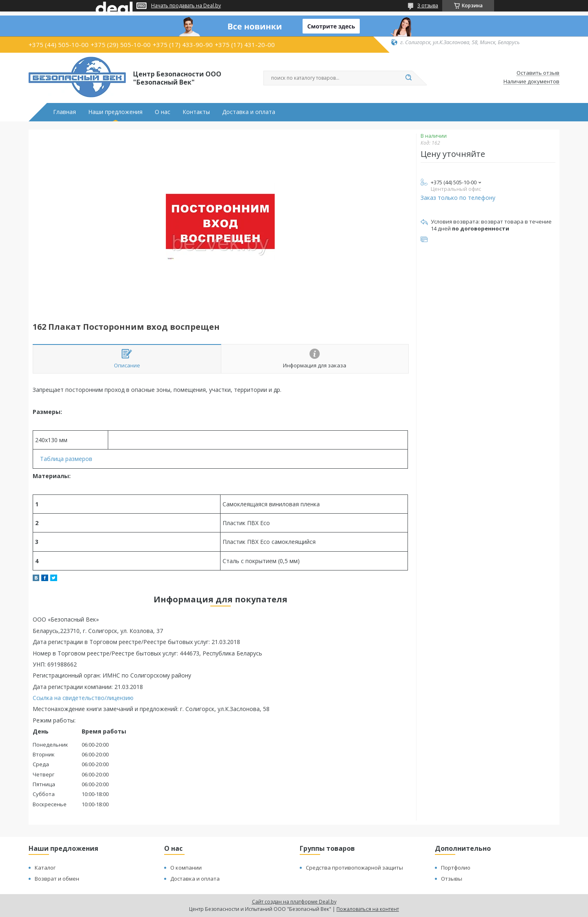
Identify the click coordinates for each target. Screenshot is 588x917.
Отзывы (452, 879)
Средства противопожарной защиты (354, 868)
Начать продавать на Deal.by (186, 6)
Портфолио (456, 868)
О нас (163, 112)
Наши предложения (115, 112)
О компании (186, 868)
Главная (65, 112)
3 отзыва (428, 6)
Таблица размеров (66, 459)
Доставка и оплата (249, 112)
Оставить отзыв (538, 73)
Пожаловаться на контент (368, 909)
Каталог (45, 868)
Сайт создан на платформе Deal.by (294, 902)
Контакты (196, 112)
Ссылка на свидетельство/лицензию (83, 698)
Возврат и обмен (57, 879)
